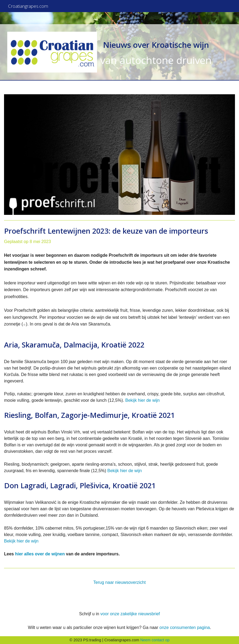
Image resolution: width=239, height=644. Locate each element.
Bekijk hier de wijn (142, 400)
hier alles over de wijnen (40, 554)
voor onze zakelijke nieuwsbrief (130, 614)
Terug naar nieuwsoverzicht (119, 582)
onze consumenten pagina (185, 627)
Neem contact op (155, 640)
